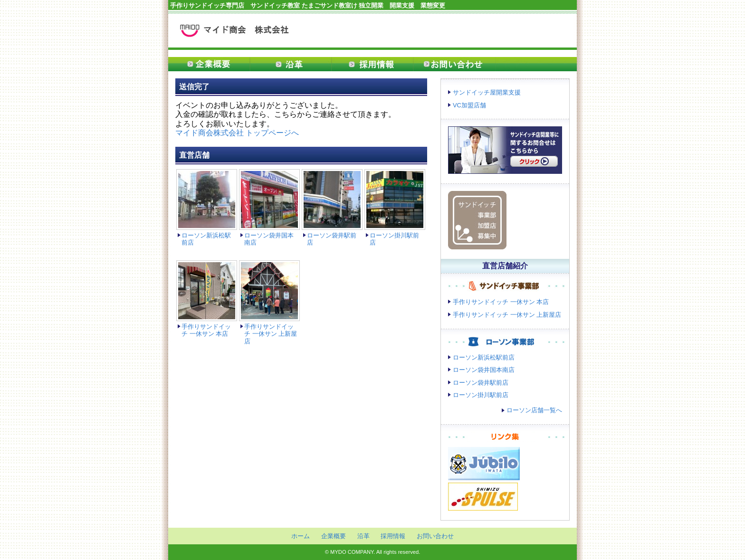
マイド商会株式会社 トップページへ (237, 133)
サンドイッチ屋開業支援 (487, 92)
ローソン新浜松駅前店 (484, 357)
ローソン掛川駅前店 (481, 395)
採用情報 (372, 64)
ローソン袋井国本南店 (484, 370)
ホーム (301, 536)
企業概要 (209, 64)
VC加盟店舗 (469, 105)
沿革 (291, 64)
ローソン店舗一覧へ (534, 410)
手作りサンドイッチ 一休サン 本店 (206, 330)
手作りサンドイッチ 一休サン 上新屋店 (271, 334)
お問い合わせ (454, 64)
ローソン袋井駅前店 (481, 383)
